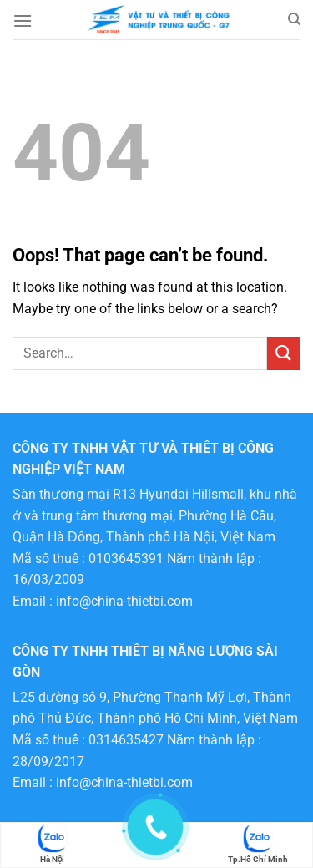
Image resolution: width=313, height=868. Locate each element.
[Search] (294, 19)
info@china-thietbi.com (124, 601)
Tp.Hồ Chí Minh (258, 843)
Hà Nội (53, 843)
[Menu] (23, 20)
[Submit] (284, 353)
